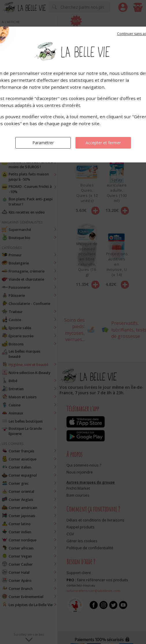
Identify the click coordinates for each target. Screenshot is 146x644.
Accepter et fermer (103, 143)
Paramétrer (43, 143)
